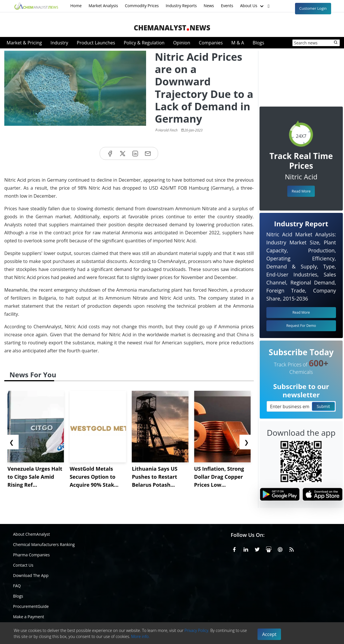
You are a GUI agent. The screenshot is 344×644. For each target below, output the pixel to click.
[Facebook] (234, 549)
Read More (301, 191)
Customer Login (313, 8)
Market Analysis (103, 6)
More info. (140, 636)
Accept (269, 634)
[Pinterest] (280, 549)
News (209, 6)
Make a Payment (29, 617)
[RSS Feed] (292, 549)
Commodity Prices (142, 6)
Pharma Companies (32, 555)
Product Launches (96, 43)
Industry (59, 43)
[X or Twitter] (257, 549)
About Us (252, 6)
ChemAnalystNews (172, 28)
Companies (211, 43)
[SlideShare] (269, 549)
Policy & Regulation (144, 43)
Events (227, 6)
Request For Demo (301, 326)
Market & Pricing (24, 43)
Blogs (258, 43)
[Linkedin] (246, 549)
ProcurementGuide (31, 606)
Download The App (31, 575)
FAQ (17, 586)
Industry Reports (181, 6)
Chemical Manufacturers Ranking (44, 544)
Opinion (182, 43)
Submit (323, 406)
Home (76, 6)
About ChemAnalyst (32, 534)
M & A (238, 43)
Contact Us (23, 565)
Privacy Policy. (197, 630)
